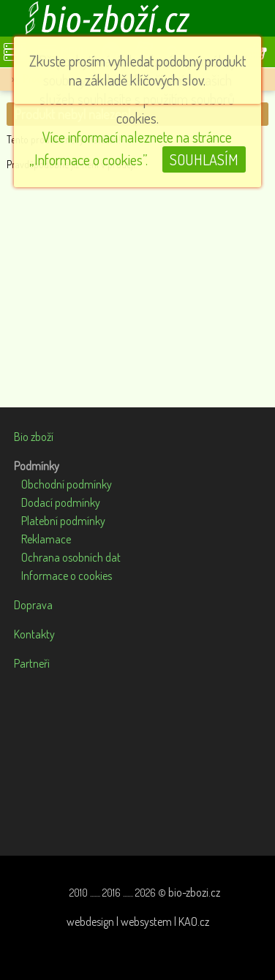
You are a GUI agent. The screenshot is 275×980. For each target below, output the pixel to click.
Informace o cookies (67, 576)
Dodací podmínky (61, 502)
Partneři (32, 663)
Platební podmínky (63, 521)
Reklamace (46, 539)
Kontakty (34, 634)
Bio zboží (34, 437)
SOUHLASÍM (204, 159)
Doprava (33, 605)
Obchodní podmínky (67, 484)
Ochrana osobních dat (71, 557)
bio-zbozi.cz (194, 892)
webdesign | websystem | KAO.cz (138, 921)
